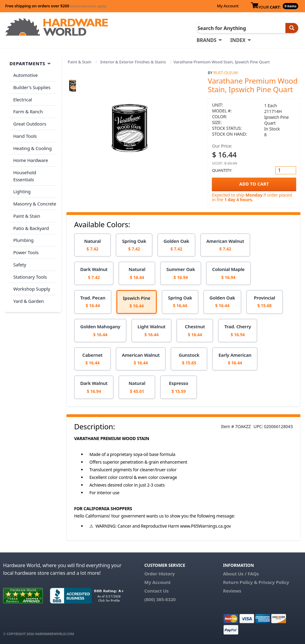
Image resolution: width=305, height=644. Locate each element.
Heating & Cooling (32, 148)
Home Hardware (31, 160)
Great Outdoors (30, 123)
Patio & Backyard (31, 227)
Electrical (23, 99)
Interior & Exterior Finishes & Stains (133, 62)
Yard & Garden (28, 300)
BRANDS (207, 40)
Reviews (232, 591)
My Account (228, 6)
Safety (20, 263)
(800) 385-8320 (160, 599)
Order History (160, 574)
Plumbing (23, 239)
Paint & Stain (79, 62)
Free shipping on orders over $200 (56, 6)
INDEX (238, 40)
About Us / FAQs (241, 574)
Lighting (22, 191)
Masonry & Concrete (35, 203)
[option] (92, 245)
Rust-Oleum (226, 73)
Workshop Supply (32, 288)
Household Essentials (25, 175)
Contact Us (156, 591)
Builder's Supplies (32, 87)
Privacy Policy (274, 582)
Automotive (25, 75)
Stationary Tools (30, 276)
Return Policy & (240, 582)
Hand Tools (25, 136)
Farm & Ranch (28, 111)
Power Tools (26, 251)
